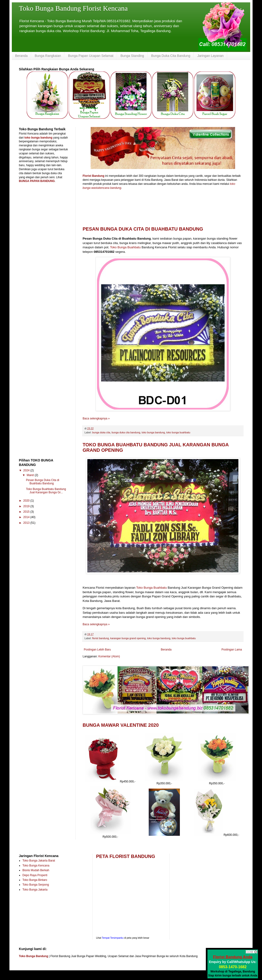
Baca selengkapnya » (96, 418)
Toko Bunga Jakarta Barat (39, 861)
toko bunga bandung (153, 432)
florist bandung (100, 638)
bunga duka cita (101, 432)
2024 (27, 470)
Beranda (21, 56)
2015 (27, 512)
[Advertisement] (45, 220)
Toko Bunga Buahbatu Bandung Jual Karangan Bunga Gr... (46, 491)
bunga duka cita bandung (126, 432)
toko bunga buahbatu (178, 432)
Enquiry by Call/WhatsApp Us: (233, 962)
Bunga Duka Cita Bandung (171, 56)
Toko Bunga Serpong (36, 885)
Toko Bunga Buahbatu (125, 247)
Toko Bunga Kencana (36, 866)
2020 (27, 501)
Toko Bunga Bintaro (35, 880)
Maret (31, 475)
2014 (27, 517)
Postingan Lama (232, 650)
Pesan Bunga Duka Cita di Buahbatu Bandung (143, 229)
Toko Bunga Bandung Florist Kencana (73, 8)
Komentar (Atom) (109, 656)
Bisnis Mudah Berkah (36, 870)
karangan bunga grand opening (128, 638)
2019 (27, 506)
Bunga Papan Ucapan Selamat (91, 56)
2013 (27, 523)
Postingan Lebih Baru (97, 650)
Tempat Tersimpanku (113, 938)
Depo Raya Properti (35, 875)
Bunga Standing (132, 56)
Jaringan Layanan (210, 56)
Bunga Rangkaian (48, 56)
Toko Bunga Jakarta (35, 890)
